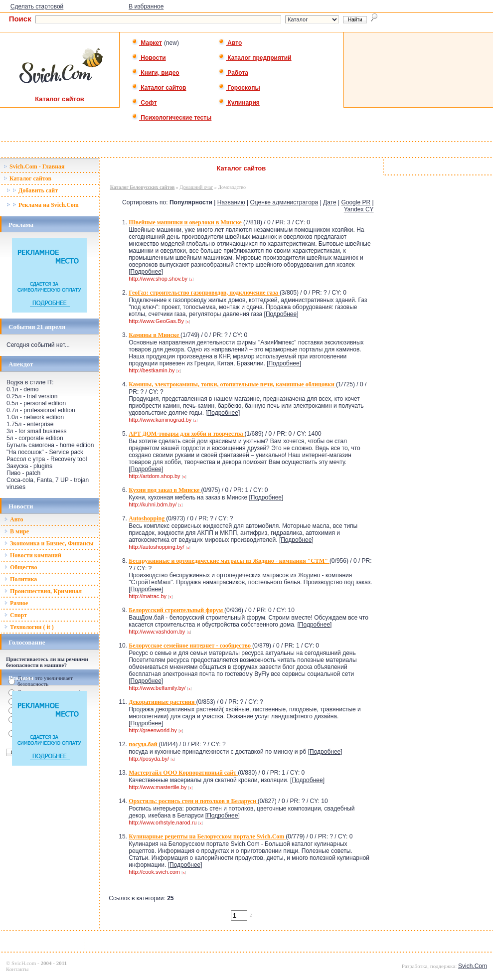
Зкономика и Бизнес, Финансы (49, 543)
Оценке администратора (284, 202)
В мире (16, 531)
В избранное (146, 6)
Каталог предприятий (255, 58)
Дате (330, 202)
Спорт (15, 615)
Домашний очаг (196, 187)
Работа (233, 73)
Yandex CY (359, 209)
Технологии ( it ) (29, 627)
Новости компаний (33, 555)
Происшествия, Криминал (43, 591)
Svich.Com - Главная (34, 166)
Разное (16, 603)
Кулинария (239, 103)
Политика (20, 579)
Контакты (17, 969)
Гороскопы (239, 88)
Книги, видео (156, 73)
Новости (149, 58)
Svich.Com (473, 966)
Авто (230, 43)
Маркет (147, 43)
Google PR (356, 202)
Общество (21, 567)
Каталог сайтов (159, 88)
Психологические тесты (171, 118)
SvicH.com (24, 963)
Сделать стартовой (37, 6)
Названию (231, 202)
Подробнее (146, 272)
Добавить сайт (32, 190)
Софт (144, 103)
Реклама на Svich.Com (43, 205)
